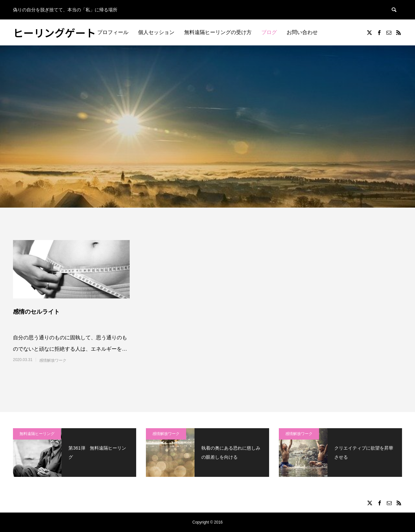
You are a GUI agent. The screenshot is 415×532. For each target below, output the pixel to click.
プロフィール (113, 32)
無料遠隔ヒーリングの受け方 (218, 32)
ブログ (269, 32)
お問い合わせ (302, 32)
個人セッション (156, 32)
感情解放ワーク (53, 360)
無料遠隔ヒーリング (37, 434)
